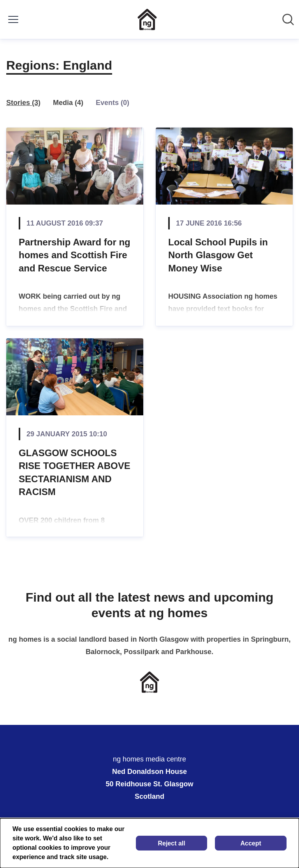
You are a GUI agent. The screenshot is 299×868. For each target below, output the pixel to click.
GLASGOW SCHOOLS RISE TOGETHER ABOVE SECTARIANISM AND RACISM (75, 472)
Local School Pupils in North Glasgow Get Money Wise (218, 255)
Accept (251, 843)
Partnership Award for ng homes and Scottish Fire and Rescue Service (75, 255)
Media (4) (68, 103)
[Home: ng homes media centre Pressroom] (147, 19)
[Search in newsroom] (288, 19)
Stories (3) (23, 103)
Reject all (171, 843)
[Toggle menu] (13, 19)
